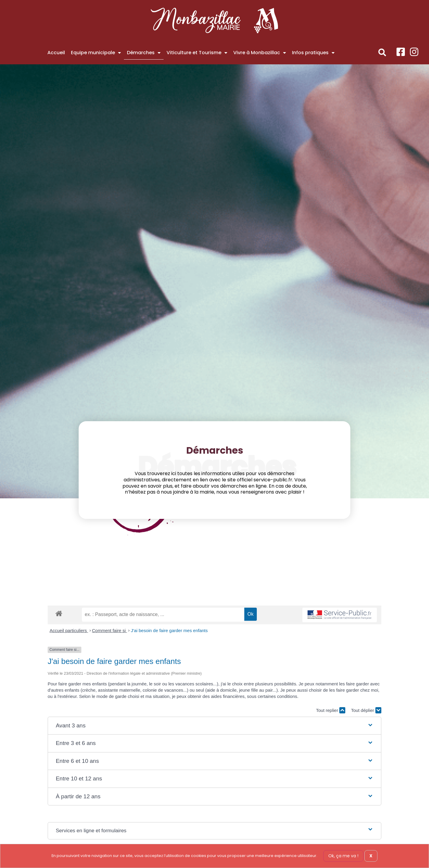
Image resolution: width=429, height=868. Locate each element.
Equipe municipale (96, 53)
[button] (382, 53)
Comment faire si (110, 630)
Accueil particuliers (69, 630)
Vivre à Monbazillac (260, 53)
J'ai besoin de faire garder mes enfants (169, 630)
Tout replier (331, 710)
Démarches (144, 53)
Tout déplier (366, 710)
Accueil (56, 53)
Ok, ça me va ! (343, 856)
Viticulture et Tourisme (197, 53)
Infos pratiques (313, 53)
